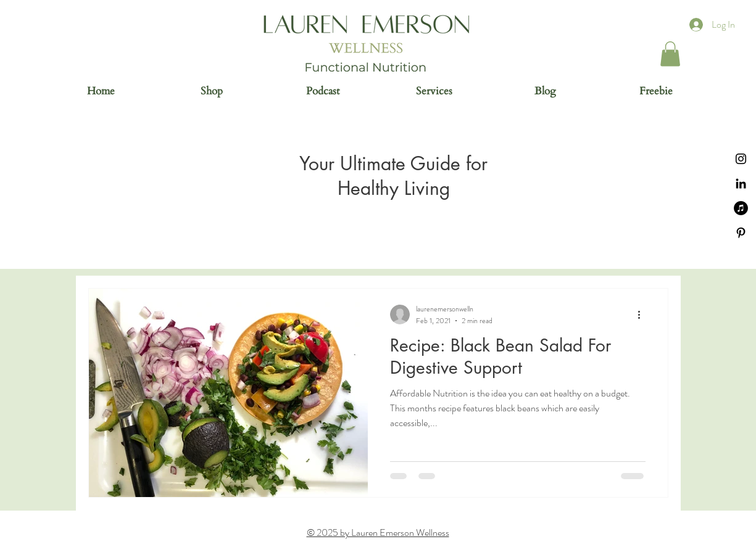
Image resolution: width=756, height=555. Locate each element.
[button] (670, 54)
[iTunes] (741, 208)
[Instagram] (741, 159)
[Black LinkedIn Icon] (741, 183)
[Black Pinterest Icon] (741, 233)
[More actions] (644, 314)
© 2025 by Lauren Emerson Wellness (378, 532)
